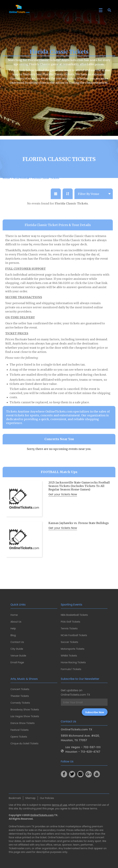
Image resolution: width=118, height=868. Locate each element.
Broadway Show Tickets (25, 710)
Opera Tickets (19, 737)
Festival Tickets (20, 730)
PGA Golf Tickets (71, 622)
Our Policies (47, 798)
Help (13, 628)
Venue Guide (18, 656)
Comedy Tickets (20, 703)
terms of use (60, 805)
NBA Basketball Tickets (74, 615)
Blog (13, 635)
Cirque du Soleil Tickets (24, 743)
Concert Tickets (20, 689)
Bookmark (15, 798)
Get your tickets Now (63, 500)
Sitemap (30, 798)
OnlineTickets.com (42, 815)
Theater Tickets (20, 696)
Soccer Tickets (70, 642)
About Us (16, 622)
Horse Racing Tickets (73, 662)
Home (14, 615)
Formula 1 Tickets (71, 669)
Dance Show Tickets (22, 723)
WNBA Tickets (69, 656)
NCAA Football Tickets (74, 635)
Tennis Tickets (69, 628)
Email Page (17, 662)
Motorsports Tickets (73, 649)
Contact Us (17, 642)
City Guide (17, 649)
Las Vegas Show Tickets (25, 716)
